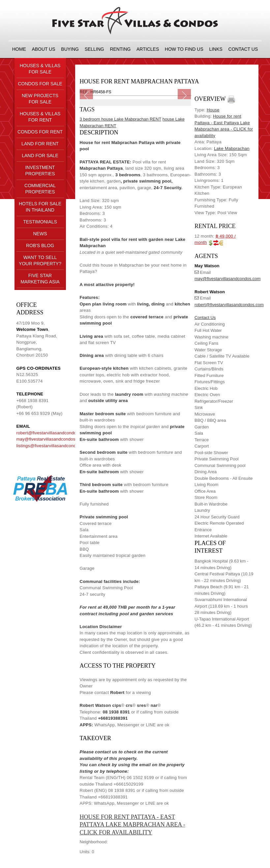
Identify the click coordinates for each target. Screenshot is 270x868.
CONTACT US (243, 49)
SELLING (94, 49)
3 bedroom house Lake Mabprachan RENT (121, 119)
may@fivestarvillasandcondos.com (51, 439)
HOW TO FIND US (184, 49)
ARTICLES (148, 49)
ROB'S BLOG (40, 246)
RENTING (120, 49)
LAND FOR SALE (40, 156)
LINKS (216, 49)
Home (19, 49)
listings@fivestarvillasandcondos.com (54, 446)
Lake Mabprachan (232, 148)
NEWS (40, 234)
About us (43, 49)
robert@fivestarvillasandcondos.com (52, 433)
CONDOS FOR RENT (40, 132)
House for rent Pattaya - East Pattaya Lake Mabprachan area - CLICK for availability (133, 825)
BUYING (70, 49)
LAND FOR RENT (40, 144)
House (213, 110)
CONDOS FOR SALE (40, 84)
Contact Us (205, 318)
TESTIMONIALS (40, 222)
